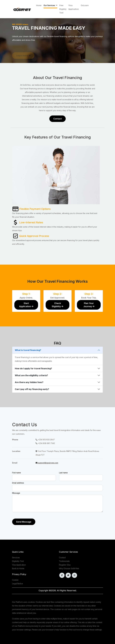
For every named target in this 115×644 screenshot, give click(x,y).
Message (16, 493)
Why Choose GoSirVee (69, 568)
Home (39, 5)
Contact (57, 119)
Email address (18, 483)
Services (16, 558)
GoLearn (85, 5)
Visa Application (74, 7)
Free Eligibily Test (63, 9)
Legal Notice (18, 584)
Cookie (15, 580)
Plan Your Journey (89, 305)
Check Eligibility (57, 305)
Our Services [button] (50, 5)
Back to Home (18, 568)
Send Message (24, 522)
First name (16, 473)
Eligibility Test (18, 561)
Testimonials (64, 561)
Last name (63, 473)
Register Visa (65, 565)
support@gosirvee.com (47, 463)
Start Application (26, 305)
